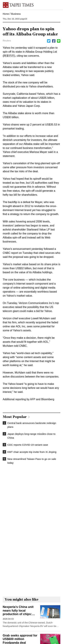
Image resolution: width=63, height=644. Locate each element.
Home (6, 14)
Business (16, 14)
